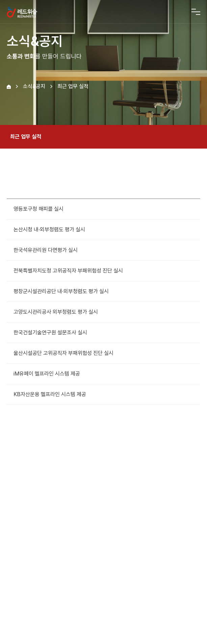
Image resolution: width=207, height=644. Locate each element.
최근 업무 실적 (103, 137)
